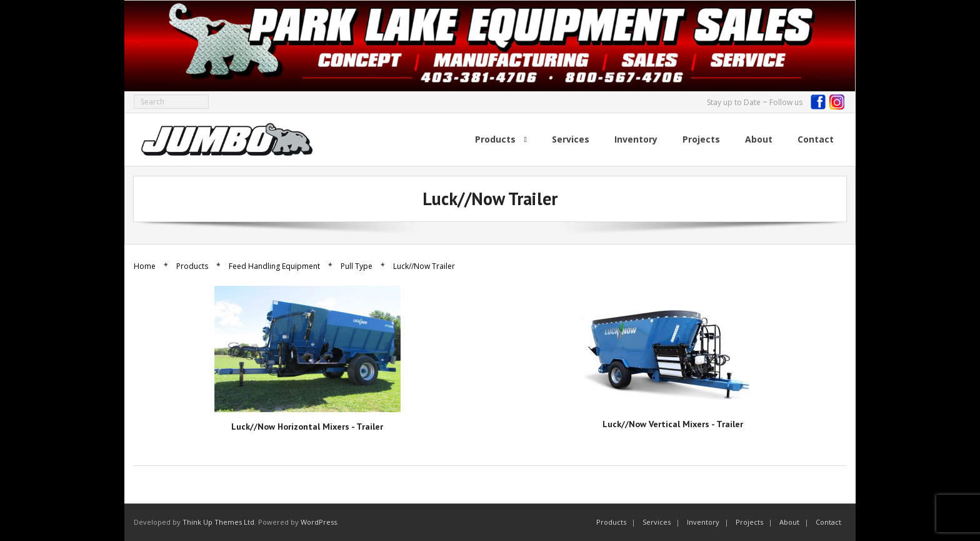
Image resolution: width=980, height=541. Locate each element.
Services (657, 522)
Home (145, 266)
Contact (828, 522)
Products (192, 266)
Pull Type (357, 266)
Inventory (703, 522)
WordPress (319, 522)
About (789, 522)
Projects (749, 522)
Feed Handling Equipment (274, 266)
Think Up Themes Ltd (218, 522)
